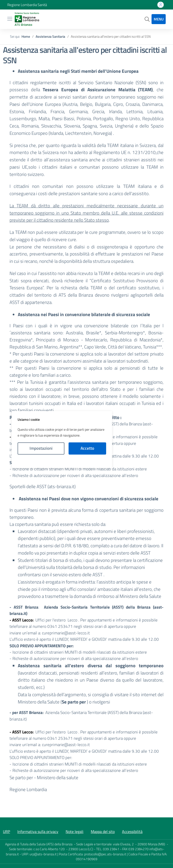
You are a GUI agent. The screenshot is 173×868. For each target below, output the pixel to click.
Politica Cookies (62, 461)
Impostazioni (41, 448)
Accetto (87, 448)
